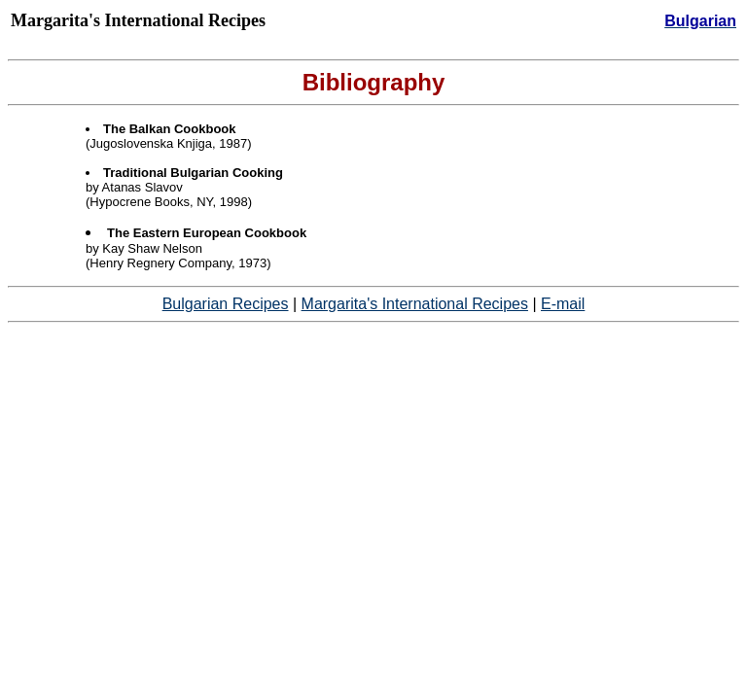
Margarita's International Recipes (415, 304)
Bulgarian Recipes (226, 304)
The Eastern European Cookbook (207, 233)
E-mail (563, 304)
